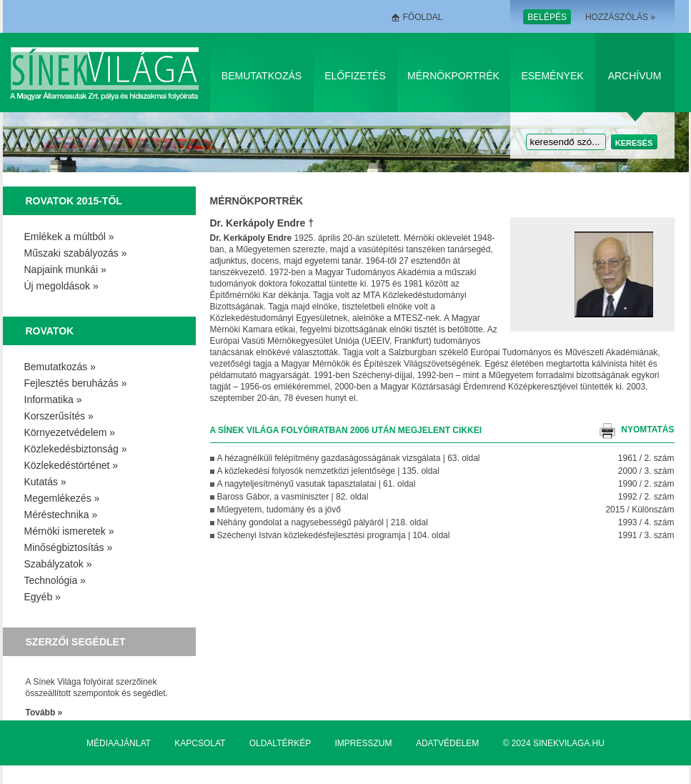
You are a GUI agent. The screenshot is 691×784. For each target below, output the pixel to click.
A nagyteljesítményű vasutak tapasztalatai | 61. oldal (317, 484)
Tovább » (44, 713)
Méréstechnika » (61, 515)
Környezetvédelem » (70, 432)
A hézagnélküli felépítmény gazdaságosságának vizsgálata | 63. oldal (349, 458)
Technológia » (55, 580)
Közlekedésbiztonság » (76, 449)
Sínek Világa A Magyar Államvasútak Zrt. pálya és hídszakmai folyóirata (107, 73)
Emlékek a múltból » (69, 237)
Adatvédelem (447, 743)
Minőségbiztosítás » (69, 547)
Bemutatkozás (262, 76)
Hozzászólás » (620, 17)
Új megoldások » (61, 286)
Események (552, 76)
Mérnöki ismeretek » (69, 531)
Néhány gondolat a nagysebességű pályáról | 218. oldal (323, 522)
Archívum (635, 76)
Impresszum (364, 743)
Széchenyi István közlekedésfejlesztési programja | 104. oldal (334, 535)
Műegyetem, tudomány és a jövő (279, 510)
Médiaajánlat (119, 743)
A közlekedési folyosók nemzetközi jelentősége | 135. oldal (328, 471)
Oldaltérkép (280, 743)
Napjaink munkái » (65, 269)
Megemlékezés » (62, 498)
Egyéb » (43, 597)
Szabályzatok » (58, 564)
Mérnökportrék (453, 76)
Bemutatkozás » (60, 367)
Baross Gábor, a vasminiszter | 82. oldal (293, 497)
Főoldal (423, 17)
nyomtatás (647, 430)
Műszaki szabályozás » (76, 253)
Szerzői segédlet (76, 642)
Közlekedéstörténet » (71, 465)
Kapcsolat (200, 743)
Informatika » (53, 400)
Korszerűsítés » (59, 416)
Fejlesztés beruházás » (76, 383)
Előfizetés (355, 76)
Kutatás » (45, 482)
